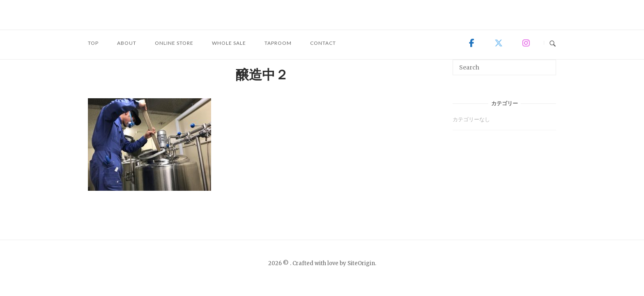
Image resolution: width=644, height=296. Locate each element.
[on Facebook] (472, 43)
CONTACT (323, 43)
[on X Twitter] (499, 43)
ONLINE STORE (174, 43)
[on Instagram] (526, 43)
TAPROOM (278, 43)
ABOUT (127, 43)
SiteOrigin (361, 263)
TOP (93, 43)
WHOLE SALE (229, 43)
